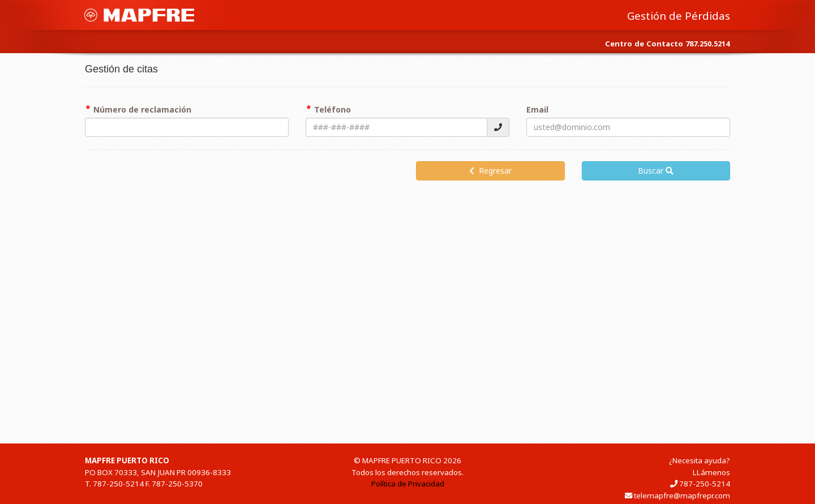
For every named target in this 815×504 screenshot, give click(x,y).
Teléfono (333, 109)
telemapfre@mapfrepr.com (682, 496)
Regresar (490, 171)
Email (537, 109)
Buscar (656, 171)
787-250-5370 (177, 484)
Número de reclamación (142, 109)
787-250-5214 (118, 484)
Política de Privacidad (408, 484)
